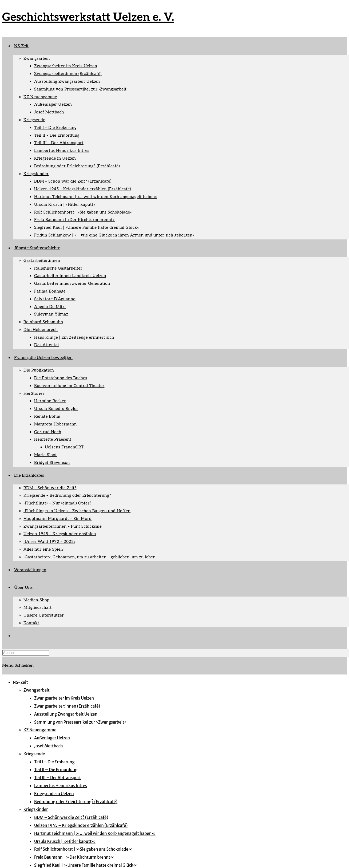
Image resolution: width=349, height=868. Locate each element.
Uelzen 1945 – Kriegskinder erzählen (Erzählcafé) (81, 825)
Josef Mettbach (49, 746)
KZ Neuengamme (40, 730)
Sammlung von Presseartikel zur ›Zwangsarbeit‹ (80, 722)
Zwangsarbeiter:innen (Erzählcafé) (67, 706)
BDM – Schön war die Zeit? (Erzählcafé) (71, 817)
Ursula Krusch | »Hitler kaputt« (65, 841)
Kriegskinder (36, 809)
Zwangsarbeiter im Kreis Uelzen (64, 698)
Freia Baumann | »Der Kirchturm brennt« (74, 857)
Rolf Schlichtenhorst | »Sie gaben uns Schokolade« (83, 849)
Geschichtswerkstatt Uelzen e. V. (88, 17)
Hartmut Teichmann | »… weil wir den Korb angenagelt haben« (95, 833)
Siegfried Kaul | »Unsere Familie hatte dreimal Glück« (86, 865)
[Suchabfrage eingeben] (26, 653)
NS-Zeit (20, 682)
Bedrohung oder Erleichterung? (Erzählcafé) (76, 802)
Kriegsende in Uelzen (54, 794)
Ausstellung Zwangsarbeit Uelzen (66, 714)
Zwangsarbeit (37, 690)
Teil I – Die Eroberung (54, 762)
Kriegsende (34, 754)
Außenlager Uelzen (52, 738)
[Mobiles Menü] (18, 666)
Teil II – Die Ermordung (56, 770)
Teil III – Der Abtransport (57, 778)
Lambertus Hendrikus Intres (61, 786)
